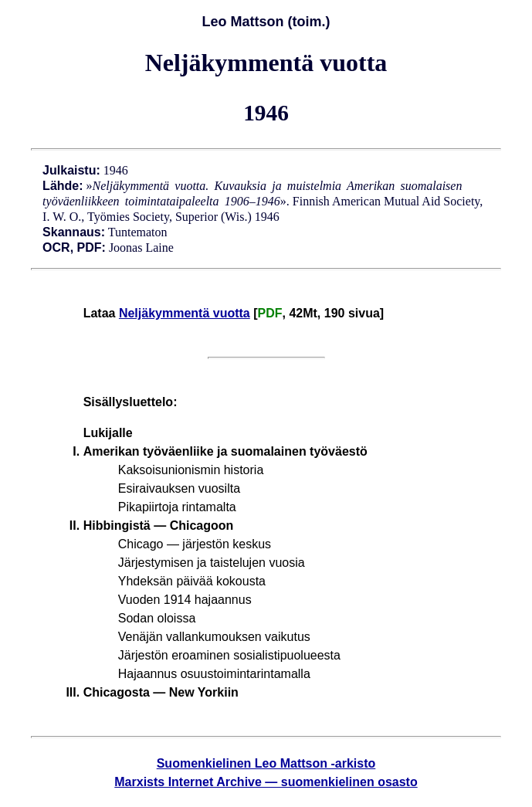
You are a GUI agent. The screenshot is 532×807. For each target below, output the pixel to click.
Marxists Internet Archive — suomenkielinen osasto (266, 782)
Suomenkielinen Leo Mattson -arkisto (266, 763)
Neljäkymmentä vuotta (185, 313)
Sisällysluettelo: (130, 402)
